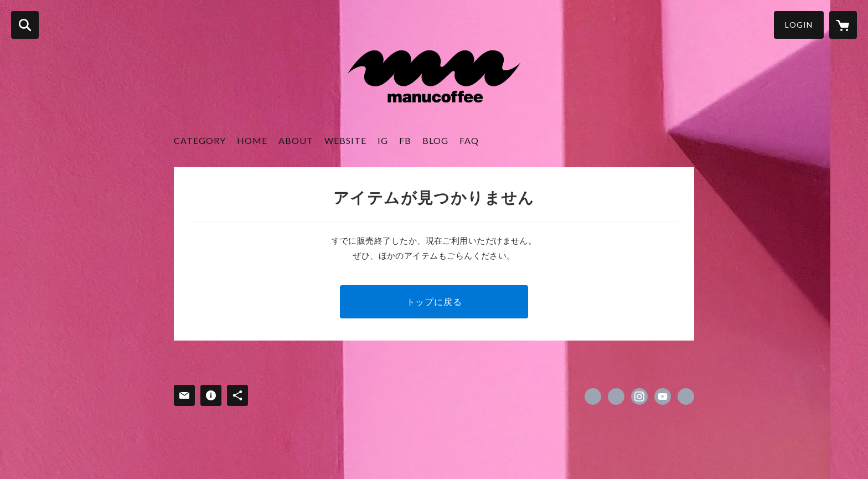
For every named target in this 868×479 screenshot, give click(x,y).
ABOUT (296, 140)
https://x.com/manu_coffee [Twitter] (616, 396)
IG (383, 140)
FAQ (469, 140)
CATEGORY (200, 140)
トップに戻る (434, 302)
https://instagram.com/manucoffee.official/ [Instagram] (639, 396)
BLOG (435, 140)
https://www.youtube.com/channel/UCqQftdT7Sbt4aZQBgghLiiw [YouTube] (663, 396)
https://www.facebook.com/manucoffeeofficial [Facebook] (593, 396)
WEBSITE (345, 140)
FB (405, 140)
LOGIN (799, 25)
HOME (252, 140)
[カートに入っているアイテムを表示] (843, 25)
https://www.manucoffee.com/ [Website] (686, 396)
